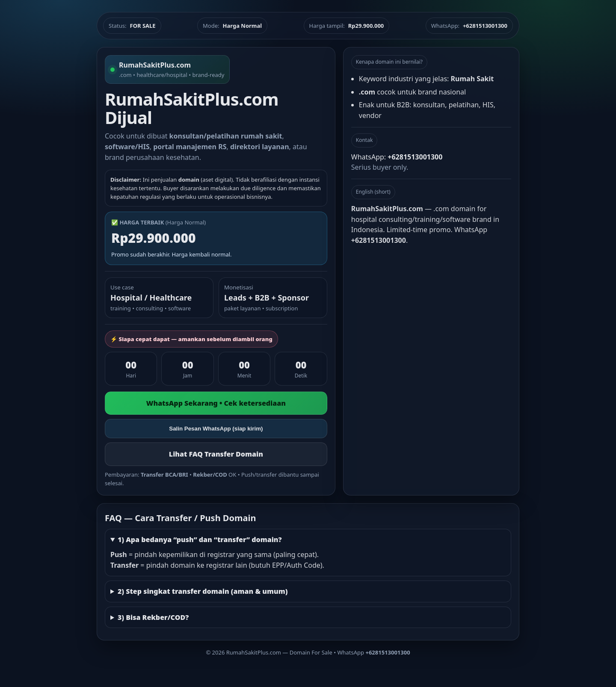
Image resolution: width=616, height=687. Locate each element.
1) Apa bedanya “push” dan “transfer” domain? (200, 540)
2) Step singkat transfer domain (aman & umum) (203, 591)
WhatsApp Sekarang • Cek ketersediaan (216, 403)
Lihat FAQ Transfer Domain (216, 454)
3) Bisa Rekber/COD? (153, 617)
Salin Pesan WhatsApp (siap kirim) (216, 429)
